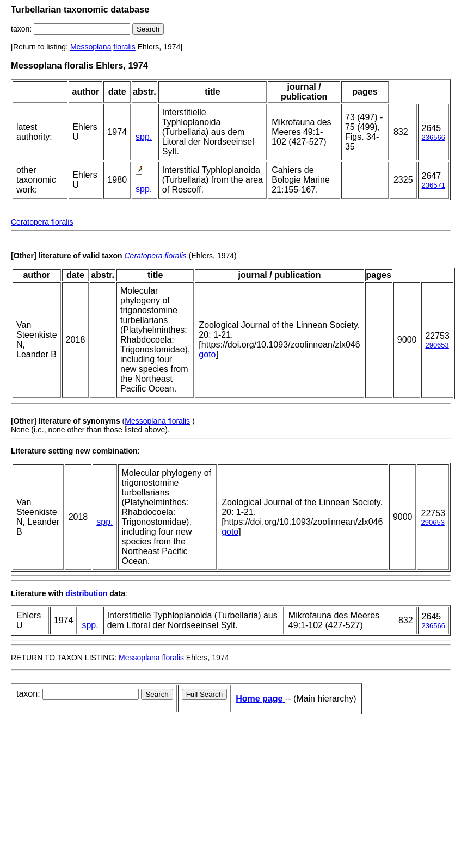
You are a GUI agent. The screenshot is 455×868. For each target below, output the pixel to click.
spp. (144, 137)
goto (207, 354)
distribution (86, 593)
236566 (434, 137)
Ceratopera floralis (42, 222)
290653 (437, 345)
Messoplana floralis (157, 421)
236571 (434, 185)
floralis (124, 47)
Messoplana (91, 47)
